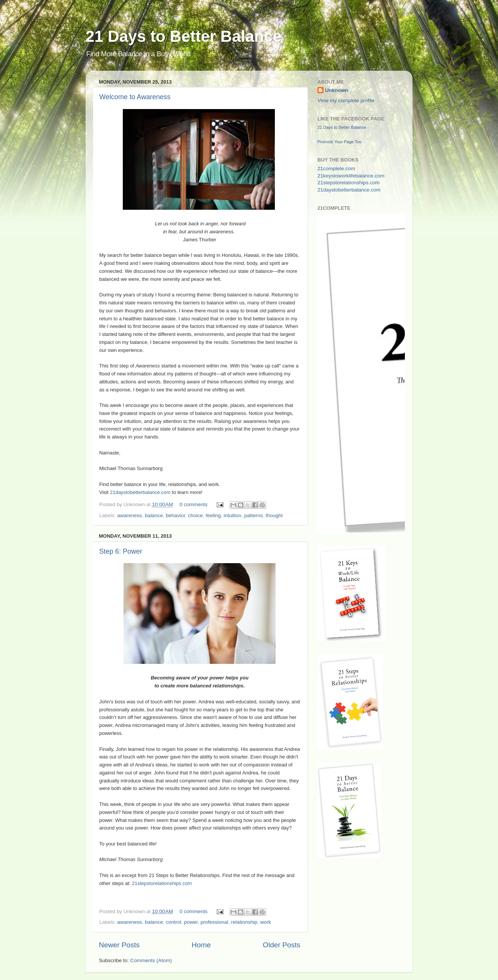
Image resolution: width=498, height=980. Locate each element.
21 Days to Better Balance (184, 36)
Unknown (337, 90)
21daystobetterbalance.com (140, 492)
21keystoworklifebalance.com (351, 176)
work (266, 922)
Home (201, 945)
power (191, 922)
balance (154, 515)
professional (215, 922)
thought (274, 515)
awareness (129, 515)
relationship (244, 922)
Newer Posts (119, 945)
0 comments (193, 504)
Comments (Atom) (151, 960)
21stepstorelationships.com (162, 883)
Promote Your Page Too (339, 142)
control (174, 922)
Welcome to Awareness (135, 97)
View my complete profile (346, 101)
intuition (232, 515)
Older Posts (282, 945)
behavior (175, 515)
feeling (213, 515)
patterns (253, 515)
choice (195, 515)
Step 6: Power (121, 551)
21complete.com (336, 169)
